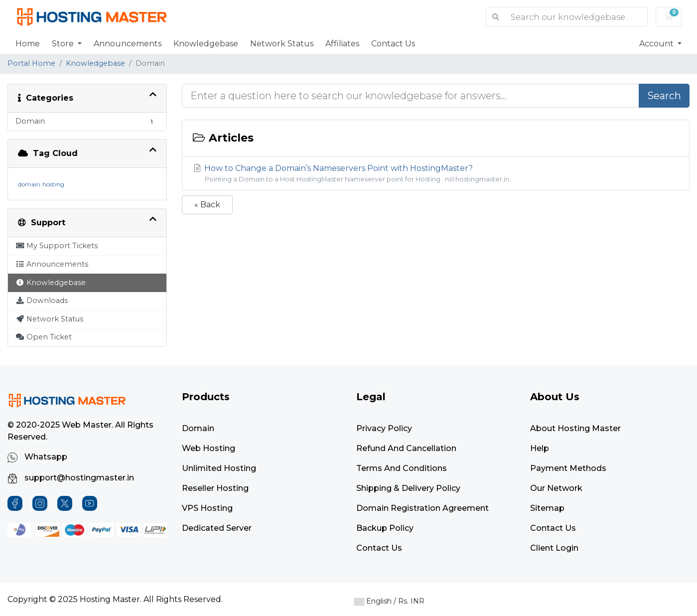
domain (29, 184)
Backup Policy (385, 528)
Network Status (282, 44)
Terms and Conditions (402, 468)
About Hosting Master (575, 428)
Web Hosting (209, 448)
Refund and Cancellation (406, 448)
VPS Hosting (207, 508)
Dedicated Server (217, 528)
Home (28, 44)
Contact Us (393, 44)
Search (664, 96)
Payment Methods (568, 468)
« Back (207, 205)
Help (540, 448)
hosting (53, 184)
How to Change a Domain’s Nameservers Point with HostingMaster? (436, 174)
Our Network (556, 488)
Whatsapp (37, 457)
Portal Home (31, 63)
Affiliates (342, 44)
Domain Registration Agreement (422, 508)
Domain (198, 428)
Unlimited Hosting (219, 468)
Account (657, 44)
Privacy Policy (384, 428)
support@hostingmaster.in (71, 478)
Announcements (128, 44)
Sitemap (547, 508)
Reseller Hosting (215, 488)
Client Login (554, 548)
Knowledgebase (206, 44)
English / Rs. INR (389, 601)
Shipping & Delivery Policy (408, 488)
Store (64, 44)
